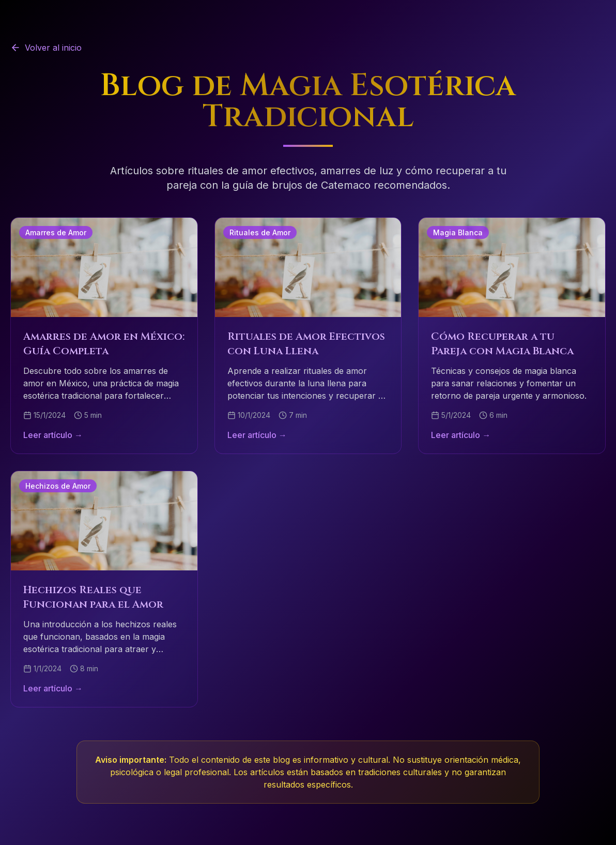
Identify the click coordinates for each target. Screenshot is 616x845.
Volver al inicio (46, 48)
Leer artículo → (53, 435)
